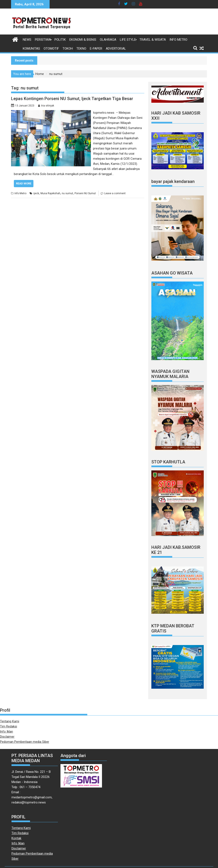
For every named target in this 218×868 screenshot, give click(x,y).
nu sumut (67, 193)
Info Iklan (6, 731)
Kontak (16, 838)
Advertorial (116, 49)
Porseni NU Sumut (85, 193)
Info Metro (178, 40)
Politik (60, 40)
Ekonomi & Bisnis (83, 40)
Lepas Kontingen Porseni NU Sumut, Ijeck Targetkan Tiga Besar (72, 99)
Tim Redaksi (9, 726)
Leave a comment (115, 193)
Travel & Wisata (153, 40)
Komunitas (31, 49)
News (27, 40)
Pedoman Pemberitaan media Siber (25, 742)
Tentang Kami (10, 721)
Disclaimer (7, 737)
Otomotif (51, 49)
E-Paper (96, 49)
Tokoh (68, 49)
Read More (24, 183)
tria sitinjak (48, 106)
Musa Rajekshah (50, 193)
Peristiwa (43, 40)
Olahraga (108, 40)
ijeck (36, 193)
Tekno (81, 49)
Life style (128, 40)
